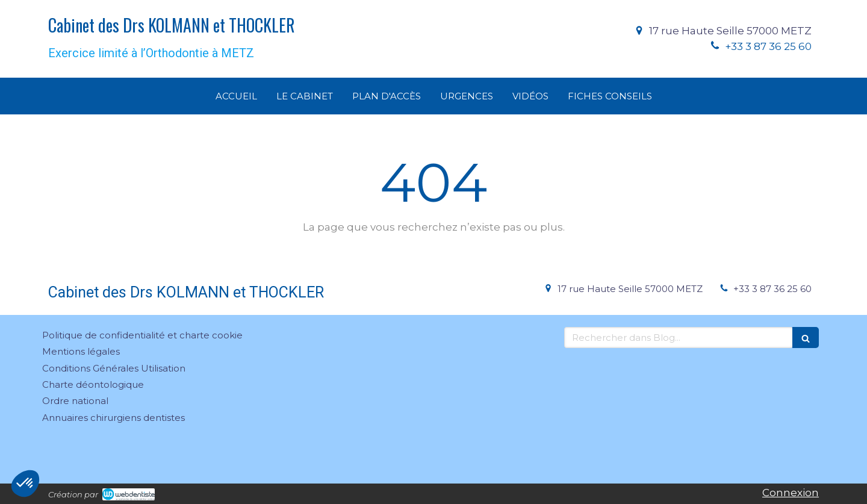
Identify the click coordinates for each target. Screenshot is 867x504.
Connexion (791, 493)
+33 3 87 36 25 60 (768, 46)
